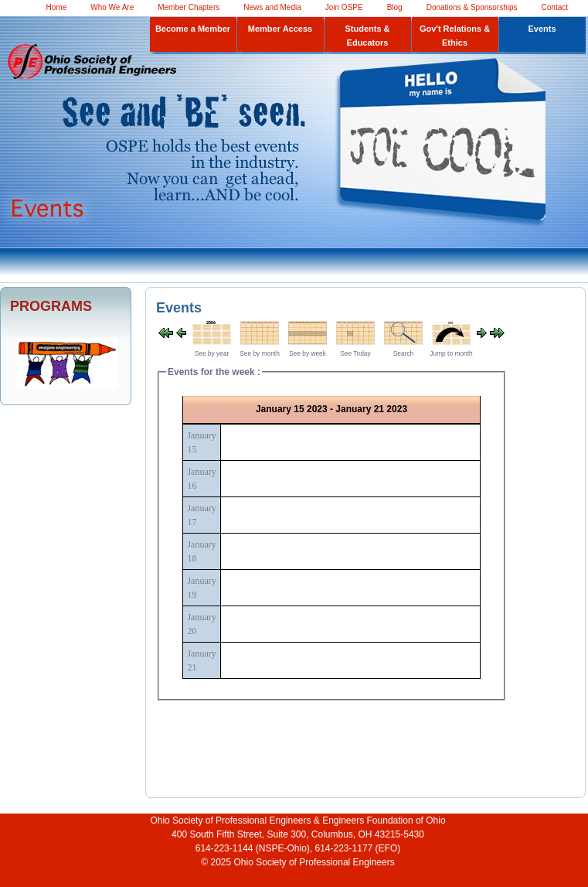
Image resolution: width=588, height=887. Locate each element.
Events (542, 29)
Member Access (280, 29)
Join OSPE (344, 7)
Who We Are (112, 7)
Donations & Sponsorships (472, 7)
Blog (395, 7)
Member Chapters (189, 7)
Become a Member (193, 29)
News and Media (272, 7)
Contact (555, 7)
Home (57, 7)
